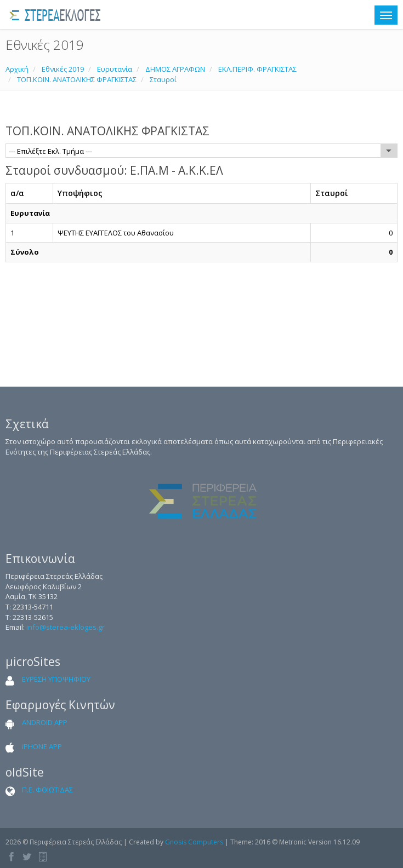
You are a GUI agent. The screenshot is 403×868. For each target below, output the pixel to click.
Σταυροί (163, 79)
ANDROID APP (45, 722)
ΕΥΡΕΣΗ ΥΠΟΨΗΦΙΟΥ (56, 679)
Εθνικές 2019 (63, 69)
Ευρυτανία (115, 69)
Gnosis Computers (194, 842)
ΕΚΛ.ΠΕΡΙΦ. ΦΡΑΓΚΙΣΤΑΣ (257, 69)
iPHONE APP (42, 746)
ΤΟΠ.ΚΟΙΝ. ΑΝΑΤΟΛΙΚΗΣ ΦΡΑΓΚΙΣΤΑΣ (77, 79)
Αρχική (17, 69)
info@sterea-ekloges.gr (66, 627)
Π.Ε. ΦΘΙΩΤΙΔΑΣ (47, 790)
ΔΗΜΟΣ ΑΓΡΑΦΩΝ (175, 69)
